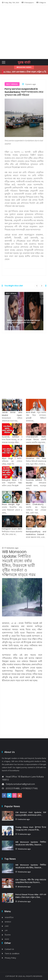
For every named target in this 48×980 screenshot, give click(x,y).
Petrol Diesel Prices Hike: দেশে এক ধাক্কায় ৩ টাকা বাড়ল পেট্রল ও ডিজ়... (31, 896)
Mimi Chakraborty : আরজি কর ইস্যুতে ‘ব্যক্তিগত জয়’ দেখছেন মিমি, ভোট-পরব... (36, 509)
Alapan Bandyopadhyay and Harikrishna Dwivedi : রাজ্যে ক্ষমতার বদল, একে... (36, 533)
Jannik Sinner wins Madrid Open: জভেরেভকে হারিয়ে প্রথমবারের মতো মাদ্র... (12, 417)
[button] (4, 32)
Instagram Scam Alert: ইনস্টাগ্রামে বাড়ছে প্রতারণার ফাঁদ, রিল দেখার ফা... (12, 532)
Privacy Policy (10, 958)
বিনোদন (8, 935)
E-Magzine (41, 3)
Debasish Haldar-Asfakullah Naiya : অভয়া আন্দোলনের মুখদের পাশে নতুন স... (24, 321)
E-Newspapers (28, 3)
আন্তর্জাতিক (9, 917)
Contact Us (9, 949)
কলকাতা (8, 922)
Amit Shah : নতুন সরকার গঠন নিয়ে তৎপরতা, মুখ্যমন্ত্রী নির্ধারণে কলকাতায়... (36, 417)
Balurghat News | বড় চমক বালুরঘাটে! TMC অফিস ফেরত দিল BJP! (12, 483)
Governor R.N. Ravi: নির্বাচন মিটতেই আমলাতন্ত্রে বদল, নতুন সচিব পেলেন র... (36, 461)
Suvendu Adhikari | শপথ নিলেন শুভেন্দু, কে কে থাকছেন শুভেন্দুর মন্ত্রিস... (12, 440)
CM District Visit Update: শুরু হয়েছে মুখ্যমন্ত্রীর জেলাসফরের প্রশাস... (31, 814)
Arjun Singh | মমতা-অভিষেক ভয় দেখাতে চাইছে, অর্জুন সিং (12, 461)
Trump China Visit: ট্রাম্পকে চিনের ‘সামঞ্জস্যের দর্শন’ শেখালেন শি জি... (31, 829)
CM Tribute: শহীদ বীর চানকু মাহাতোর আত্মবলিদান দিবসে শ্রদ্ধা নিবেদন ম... (31, 881)
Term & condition (12, 953)
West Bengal (11, 293)
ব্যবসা (7, 939)
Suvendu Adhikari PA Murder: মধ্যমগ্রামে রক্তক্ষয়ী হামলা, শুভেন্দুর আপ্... (36, 484)
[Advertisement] (24, 32)
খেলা (7, 926)
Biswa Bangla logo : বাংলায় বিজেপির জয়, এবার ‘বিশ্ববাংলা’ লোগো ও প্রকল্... (12, 509)
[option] (24, 311)
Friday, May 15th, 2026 (10, 3)
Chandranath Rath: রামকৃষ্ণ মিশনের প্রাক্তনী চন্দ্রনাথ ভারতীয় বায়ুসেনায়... (36, 440)
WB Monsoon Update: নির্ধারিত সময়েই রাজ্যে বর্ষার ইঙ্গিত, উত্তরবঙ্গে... (31, 843)
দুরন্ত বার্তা (24, 62)
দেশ (6, 930)
